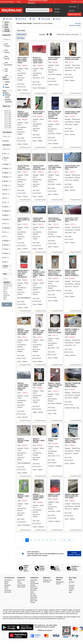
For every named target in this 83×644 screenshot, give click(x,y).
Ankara (7, 288)
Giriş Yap (73, 6)
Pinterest (72, 589)
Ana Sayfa (8, 19)
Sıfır (6, 85)
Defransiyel (33, 599)
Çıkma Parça (21, 19)
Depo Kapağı (44, 19)
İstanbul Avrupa (7, 284)
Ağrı (7, 299)
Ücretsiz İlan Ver (74, 14)
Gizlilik (6, 587)
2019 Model (7, 125)
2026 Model (7, 113)
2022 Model (7, 120)
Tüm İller (7, 282)
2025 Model (7, 114)
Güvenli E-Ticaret (77, 2)
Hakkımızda (8, 592)
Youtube (71, 587)
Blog (19, 2)
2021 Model (7, 122)
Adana (7, 293)
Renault (57, 19)
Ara (7, 304)
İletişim (58, 584)
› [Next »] (74, 540)
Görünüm (42, 35)
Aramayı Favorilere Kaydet (74, 554)
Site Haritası (8, 590)
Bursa (7, 292)
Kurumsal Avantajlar (7, 2)
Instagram (72, 585)
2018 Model (7, 127)
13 (64, 540)
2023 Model (7, 118)
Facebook (72, 582)
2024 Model (7, 116)
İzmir (7, 290)
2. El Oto (20, 583)
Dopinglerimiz (60, 582)
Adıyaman (7, 295)
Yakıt (33, 19)
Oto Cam (33, 594)
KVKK (6, 589)
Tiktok (71, 591)
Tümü (7, 87)
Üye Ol (72, 11)
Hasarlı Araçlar (22, 585)
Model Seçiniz (7, 111)
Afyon (7, 297)
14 (69, 540)
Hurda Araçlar (21, 587)
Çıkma (7, 82)
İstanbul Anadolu (7, 286)
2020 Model (7, 124)
